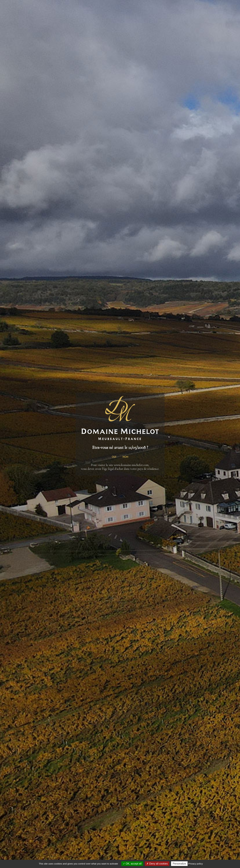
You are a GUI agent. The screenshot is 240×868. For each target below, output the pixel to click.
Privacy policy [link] (196, 864)
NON (125, 457)
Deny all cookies (157, 864)
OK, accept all (132, 864)
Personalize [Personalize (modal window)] (179, 864)
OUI (114, 457)
